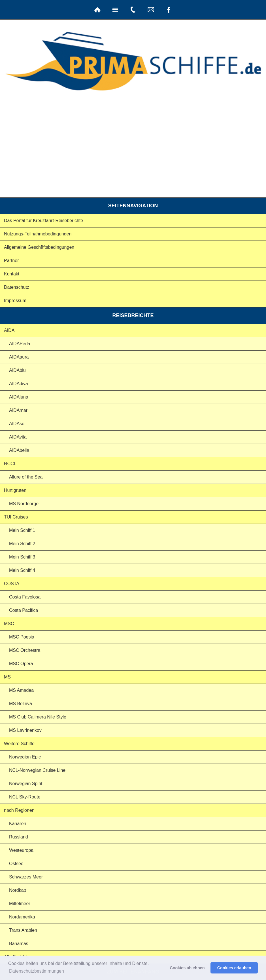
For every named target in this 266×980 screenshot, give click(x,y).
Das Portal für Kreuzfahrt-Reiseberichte (43, 221)
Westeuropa (21, 850)
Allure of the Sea (26, 477)
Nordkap (18, 890)
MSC (9, 624)
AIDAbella (19, 450)
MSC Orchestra (25, 650)
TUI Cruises (16, 517)
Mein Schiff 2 (22, 544)
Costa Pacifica (24, 610)
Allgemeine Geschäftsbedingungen (39, 247)
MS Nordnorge (24, 504)
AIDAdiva (19, 384)
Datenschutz (17, 287)
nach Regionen (19, 810)
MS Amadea (21, 690)
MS (7, 677)
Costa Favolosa (25, 597)
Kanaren (18, 824)
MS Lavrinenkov (25, 730)
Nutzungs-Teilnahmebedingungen (38, 234)
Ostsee (16, 864)
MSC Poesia (22, 637)
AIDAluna (19, 397)
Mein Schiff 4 (22, 570)
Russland (19, 837)
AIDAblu (17, 370)
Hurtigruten (15, 490)
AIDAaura (19, 357)
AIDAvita (18, 437)
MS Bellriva (21, 704)
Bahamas (19, 944)
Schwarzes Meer (26, 877)
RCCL (10, 464)
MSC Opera (21, 664)
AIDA (9, 330)
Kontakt (12, 274)
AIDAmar (18, 410)
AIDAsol (17, 424)
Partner (11, 261)
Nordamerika (22, 917)
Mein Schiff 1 (22, 530)
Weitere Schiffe (19, 744)
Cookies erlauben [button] (234, 968)
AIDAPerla (20, 344)
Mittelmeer (20, 904)
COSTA (12, 584)
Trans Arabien (23, 930)
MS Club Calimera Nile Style (38, 717)
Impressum (15, 301)
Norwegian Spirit (26, 784)
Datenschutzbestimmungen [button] (37, 971)
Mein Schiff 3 (22, 557)
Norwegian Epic (25, 757)
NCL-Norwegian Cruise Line (37, 770)
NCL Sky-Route (25, 797)
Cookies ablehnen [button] (187, 968)
